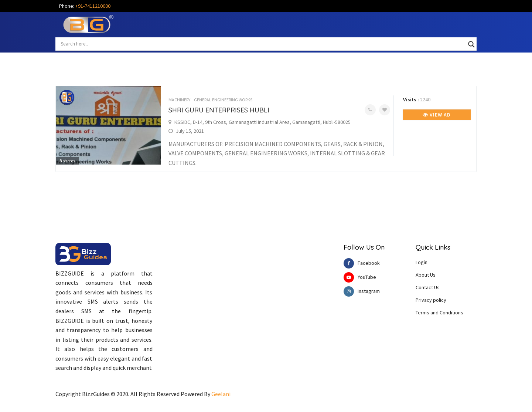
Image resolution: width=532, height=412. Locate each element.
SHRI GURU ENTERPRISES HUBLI (219, 110)
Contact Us (428, 287)
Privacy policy (431, 300)
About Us (426, 275)
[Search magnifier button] (471, 44)
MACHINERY (179, 100)
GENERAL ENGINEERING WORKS (223, 100)
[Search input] (263, 44)
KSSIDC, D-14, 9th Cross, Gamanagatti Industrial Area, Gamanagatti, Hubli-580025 (262, 122)
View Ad (437, 115)
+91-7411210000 (93, 6)
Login (422, 262)
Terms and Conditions (439, 313)
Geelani (221, 394)
